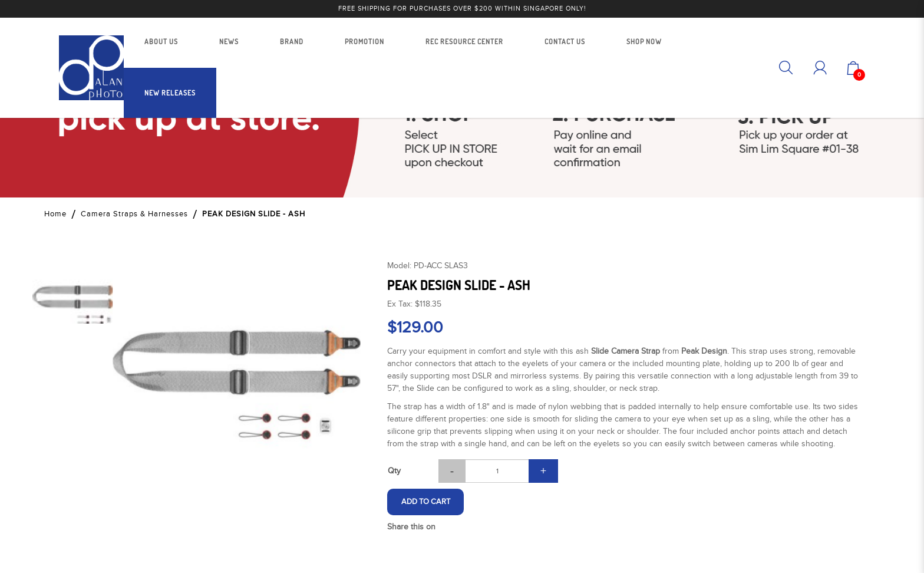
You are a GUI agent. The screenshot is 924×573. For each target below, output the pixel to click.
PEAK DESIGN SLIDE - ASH (254, 214)
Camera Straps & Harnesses (134, 214)
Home (55, 214)
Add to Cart (426, 502)
